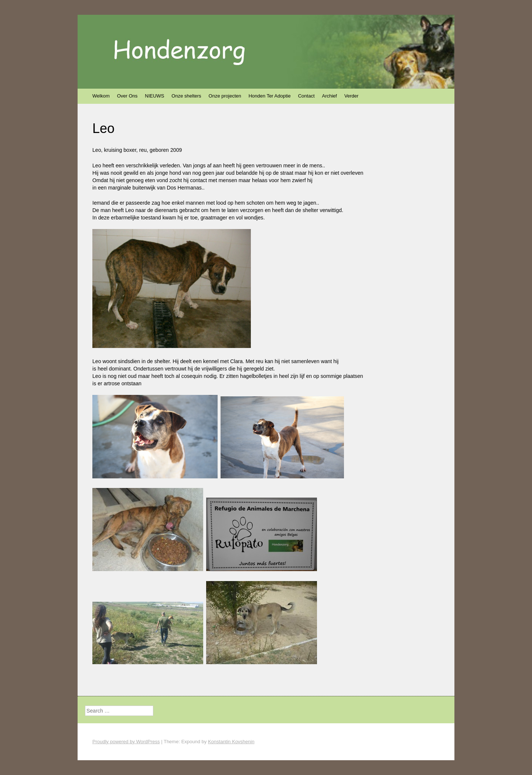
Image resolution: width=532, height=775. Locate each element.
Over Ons (127, 96)
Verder (351, 96)
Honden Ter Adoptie (270, 96)
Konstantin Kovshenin (231, 742)
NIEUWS (154, 96)
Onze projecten (225, 96)
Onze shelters (186, 96)
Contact (306, 96)
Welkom (101, 96)
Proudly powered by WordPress (126, 742)
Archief (330, 96)
